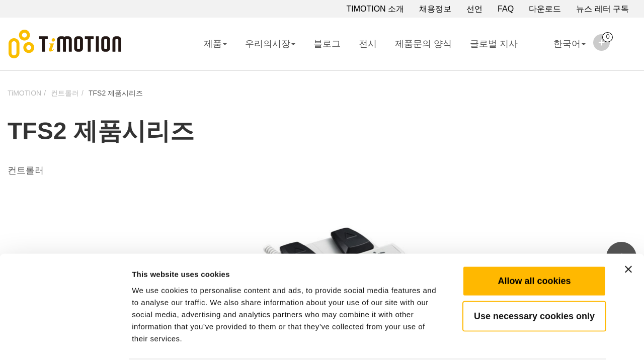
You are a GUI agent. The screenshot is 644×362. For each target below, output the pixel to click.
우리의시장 (270, 44)
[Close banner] (628, 232)
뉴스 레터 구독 (602, 9)
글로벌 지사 (494, 44)
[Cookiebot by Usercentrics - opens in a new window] (65, 342)
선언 (474, 9)
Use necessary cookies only (534, 279)
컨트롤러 (65, 93)
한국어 (561, 50)
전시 (368, 44)
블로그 (327, 44)
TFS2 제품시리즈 (116, 93)
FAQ (506, 9)
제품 (215, 44)
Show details (528, 342)
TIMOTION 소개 (375, 9)
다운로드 (545, 9)
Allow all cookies (534, 244)
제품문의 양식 (423, 44)
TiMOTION (24, 93)
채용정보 (435, 9)
